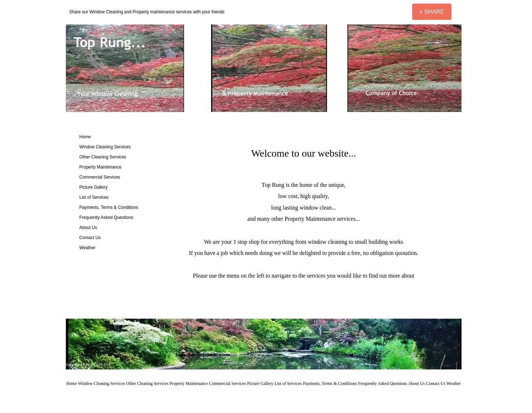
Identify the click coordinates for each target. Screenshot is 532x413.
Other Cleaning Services (103, 157)
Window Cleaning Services (105, 147)
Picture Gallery (94, 187)
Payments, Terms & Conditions (109, 207)
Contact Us (90, 238)
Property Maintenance (101, 167)
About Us (88, 228)
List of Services (94, 197)
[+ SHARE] (432, 12)
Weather (88, 248)
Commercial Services (100, 177)
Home (85, 137)
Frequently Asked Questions (106, 217)
